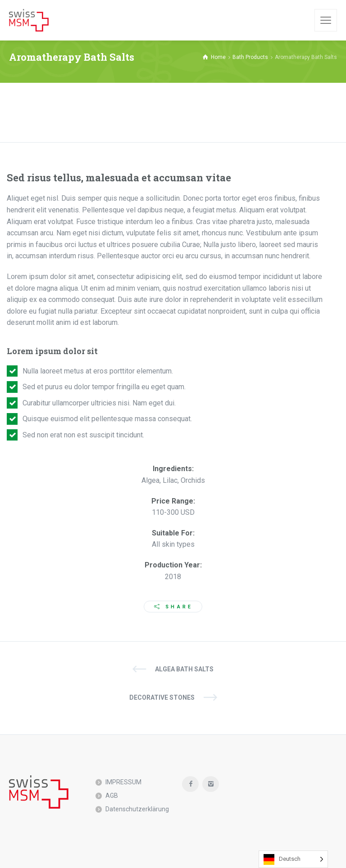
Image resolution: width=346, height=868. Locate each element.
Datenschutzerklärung (137, 809)
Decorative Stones (162, 697)
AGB (112, 796)
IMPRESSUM (123, 782)
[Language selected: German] (293, 859)
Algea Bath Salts (184, 669)
